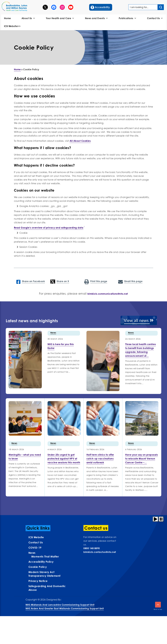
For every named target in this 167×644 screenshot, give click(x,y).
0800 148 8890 (92, 548)
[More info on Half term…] (100, 459)
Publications (128, 18)
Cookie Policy (38, 567)
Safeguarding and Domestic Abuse (47, 588)
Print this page (96, 281)
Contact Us (155, 18)
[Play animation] (155, 519)
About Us (28, 18)
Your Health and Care (60, 18)
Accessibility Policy (41, 562)
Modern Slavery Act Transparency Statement (44, 574)
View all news (139, 320)
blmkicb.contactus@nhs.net (100, 552)
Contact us (36, 542)
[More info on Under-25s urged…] (64, 459)
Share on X (60, 281)
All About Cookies (80, 141)
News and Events (97, 18)
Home (7, 18)
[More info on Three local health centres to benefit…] (141, 350)
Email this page (130, 281)
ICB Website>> (12, 26)
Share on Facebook (31, 281)
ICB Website (36, 537)
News (53, 333)
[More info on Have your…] (142, 459)
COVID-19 (35, 548)
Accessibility (100, 7)
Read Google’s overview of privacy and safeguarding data (49, 228)
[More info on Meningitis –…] (25, 457)
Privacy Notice (38, 581)
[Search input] (161, 7)
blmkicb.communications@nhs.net (108, 294)
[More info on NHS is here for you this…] (61, 346)
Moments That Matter (45, 556)
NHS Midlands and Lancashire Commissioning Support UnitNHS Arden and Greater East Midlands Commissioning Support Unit (65, 607)
